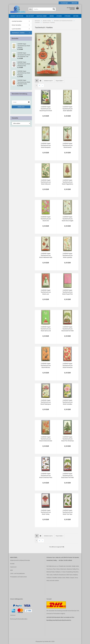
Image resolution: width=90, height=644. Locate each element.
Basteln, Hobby (42, 16)
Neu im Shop (30, 16)
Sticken (59, 16)
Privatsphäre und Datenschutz (18, 577)
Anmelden (21, 107)
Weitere (76, 16)
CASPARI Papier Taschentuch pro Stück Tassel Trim (67, 292)
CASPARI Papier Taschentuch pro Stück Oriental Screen (46, 439)
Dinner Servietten (16, 25)
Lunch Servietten (16, 29)
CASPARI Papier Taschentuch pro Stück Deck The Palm (67, 476)
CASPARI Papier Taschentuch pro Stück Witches (46, 365)
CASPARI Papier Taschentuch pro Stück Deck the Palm (68, 329)
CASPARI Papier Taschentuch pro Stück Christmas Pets (46, 476)
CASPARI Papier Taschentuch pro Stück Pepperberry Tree (68, 182)
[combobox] (48, 81)
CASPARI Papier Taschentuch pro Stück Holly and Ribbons (46, 182)
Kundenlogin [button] (64, 3)
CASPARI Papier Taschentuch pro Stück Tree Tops (68, 512)
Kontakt (12, 564)
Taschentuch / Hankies (18, 33)
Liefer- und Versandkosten (17, 573)
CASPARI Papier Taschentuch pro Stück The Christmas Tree (68, 439)
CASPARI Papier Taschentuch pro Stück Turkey (46, 512)
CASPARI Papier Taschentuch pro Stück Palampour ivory (46, 402)
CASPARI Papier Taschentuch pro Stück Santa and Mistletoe (46, 329)
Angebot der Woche (17, 16)
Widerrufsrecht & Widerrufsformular (20, 560)
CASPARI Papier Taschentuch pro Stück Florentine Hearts (68, 366)
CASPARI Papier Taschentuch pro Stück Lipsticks (68, 255)
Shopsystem (39, 641)
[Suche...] (31, 9)
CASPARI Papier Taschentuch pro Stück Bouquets (46, 145)
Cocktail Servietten (17, 21)
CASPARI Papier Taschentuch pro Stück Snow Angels (68, 219)
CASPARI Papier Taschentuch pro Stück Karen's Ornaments (68, 145)
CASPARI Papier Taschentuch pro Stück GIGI (46, 219)
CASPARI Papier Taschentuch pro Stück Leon (46, 292)
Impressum (13, 567)
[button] (37, 81)
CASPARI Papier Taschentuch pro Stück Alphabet (68, 109)
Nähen (52, 16)
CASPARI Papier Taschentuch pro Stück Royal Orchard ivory (46, 109)
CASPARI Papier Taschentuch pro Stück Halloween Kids (46, 255)
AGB (11, 570)
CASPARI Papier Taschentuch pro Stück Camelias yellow (68, 402)
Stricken (67, 16)
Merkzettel (74, 3)
